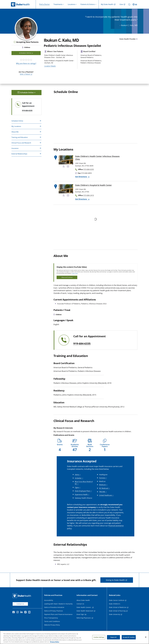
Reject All (113, 637)
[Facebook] (14, 612)
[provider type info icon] (137, 39)
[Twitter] (26, 612)
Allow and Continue (67, 277)
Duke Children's (115, 604)
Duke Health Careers (84, 607)
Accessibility (49, 600)
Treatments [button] (58, 4)
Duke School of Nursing (117, 611)
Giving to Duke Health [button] (115, 580)
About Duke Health (83, 600)
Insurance (15, 148)
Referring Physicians (84, 618)
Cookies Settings (99, 637)
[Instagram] (18, 612)
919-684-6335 (82, 344)
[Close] (146, 637)
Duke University (114, 614)
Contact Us (20, 604)
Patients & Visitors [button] (88, 4)
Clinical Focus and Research (21, 143)
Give (121, 4)
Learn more (75, 273)
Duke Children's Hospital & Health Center (93, 185)
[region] (74, 637)
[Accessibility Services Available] (64, 167)
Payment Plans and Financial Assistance (58, 614)
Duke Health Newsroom (85, 611)
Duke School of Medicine (118, 607)
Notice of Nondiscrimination (54, 607)
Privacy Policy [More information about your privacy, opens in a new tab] (55, 642)
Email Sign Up (81, 614)
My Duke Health (107, 4)
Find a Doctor (44, 4)
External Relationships (19, 154)
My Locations (16, 126)
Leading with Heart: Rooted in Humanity (58, 604)
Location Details (50, 66)
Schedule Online (17, 121)
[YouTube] (30, 612)
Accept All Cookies (129, 637)
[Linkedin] (22, 612)
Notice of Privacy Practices (54, 611)
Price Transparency (51, 618)
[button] (60, 445)
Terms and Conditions (52, 621)
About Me (15, 132)
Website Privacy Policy (52, 625)
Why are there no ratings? (26, 63)
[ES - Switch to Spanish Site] (135, 4)
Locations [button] (72, 4)
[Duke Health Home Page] (22, 596)
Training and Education (20, 137)
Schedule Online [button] (26, 53)
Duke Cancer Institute (117, 600)
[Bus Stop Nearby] (68, 167)
